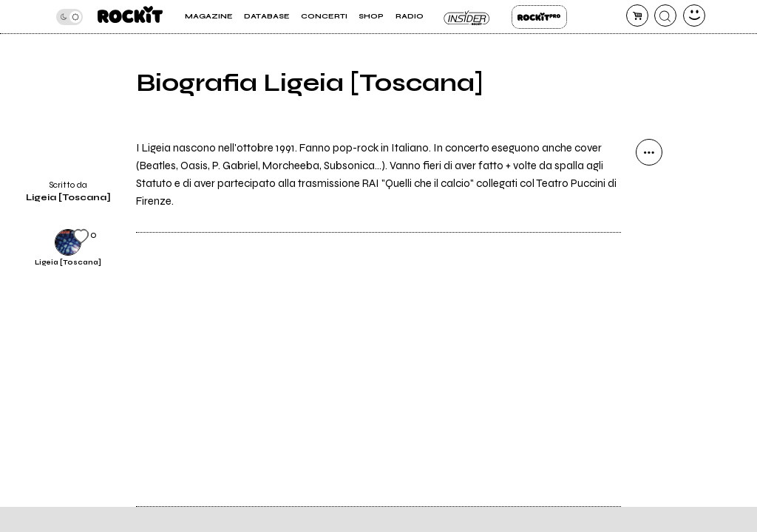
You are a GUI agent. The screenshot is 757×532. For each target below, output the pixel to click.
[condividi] (649, 152)
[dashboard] (694, 16)
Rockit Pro (539, 17)
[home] (130, 17)
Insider (468, 17)
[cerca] (665, 16)
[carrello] (637, 16)
